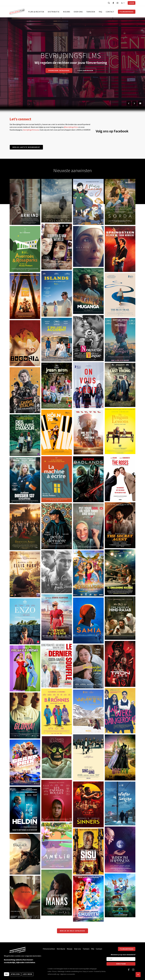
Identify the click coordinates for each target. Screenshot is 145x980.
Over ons (78, 12)
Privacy (54, 971)
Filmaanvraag (127, 12)
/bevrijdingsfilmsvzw (31, 130)
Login (132, 3)
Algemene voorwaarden (68, 974)
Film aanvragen (85, 70)
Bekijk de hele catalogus (72, 931)
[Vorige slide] (129, 103)
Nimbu (104, 971)
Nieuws (67, 12)
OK (7, 974)
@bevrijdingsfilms (71, 127)
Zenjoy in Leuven (88, 971)
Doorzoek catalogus (59, 70)
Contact (110, 12)
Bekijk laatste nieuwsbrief (26, 147)
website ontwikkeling (72, 971)
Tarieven (91, 12)
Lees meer (28, 974)
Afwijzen (15, 974)
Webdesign (61, 971)
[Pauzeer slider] (140, 103)
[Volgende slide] (134, 103)
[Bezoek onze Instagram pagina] (117, 3)
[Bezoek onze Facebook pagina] (113, 3)
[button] (138, 975)
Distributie (54, 12)
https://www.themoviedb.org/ (50, 974)
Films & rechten (36, 12)
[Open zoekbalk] (109, 3)
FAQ (100, 12)
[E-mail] (121, 959)
